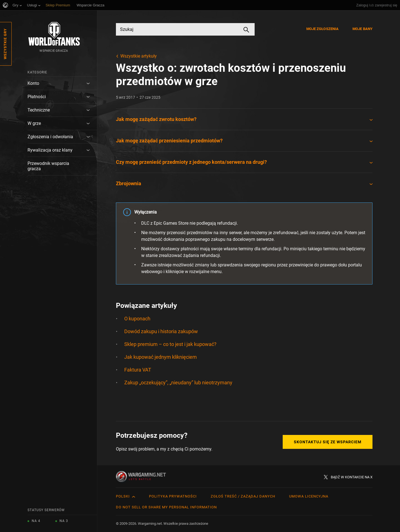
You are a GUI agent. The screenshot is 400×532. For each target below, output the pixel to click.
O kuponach (137, 319)
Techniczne (39, 110)
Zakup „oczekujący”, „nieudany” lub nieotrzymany (178, 383)
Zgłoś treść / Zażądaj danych (243, 496)
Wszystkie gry (5, 44)
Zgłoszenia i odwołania (50, 137)
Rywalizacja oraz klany (50, 150)
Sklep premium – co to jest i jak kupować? (170, 344)
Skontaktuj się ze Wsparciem (328, 442)
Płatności (37, 97)
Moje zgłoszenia (323, 29)
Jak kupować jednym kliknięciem (161, 357)
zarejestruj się (386, 5)
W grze (34, 123)
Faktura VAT (138, 370)
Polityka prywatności (173, 496)
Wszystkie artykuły (139, 56)
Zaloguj (362, 5)
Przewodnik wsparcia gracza (48, 166)
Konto (33, 83)
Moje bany (362, 29)
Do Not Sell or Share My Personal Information (166, 507)
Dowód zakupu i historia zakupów (161, 331)
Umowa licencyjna (309, 496)
